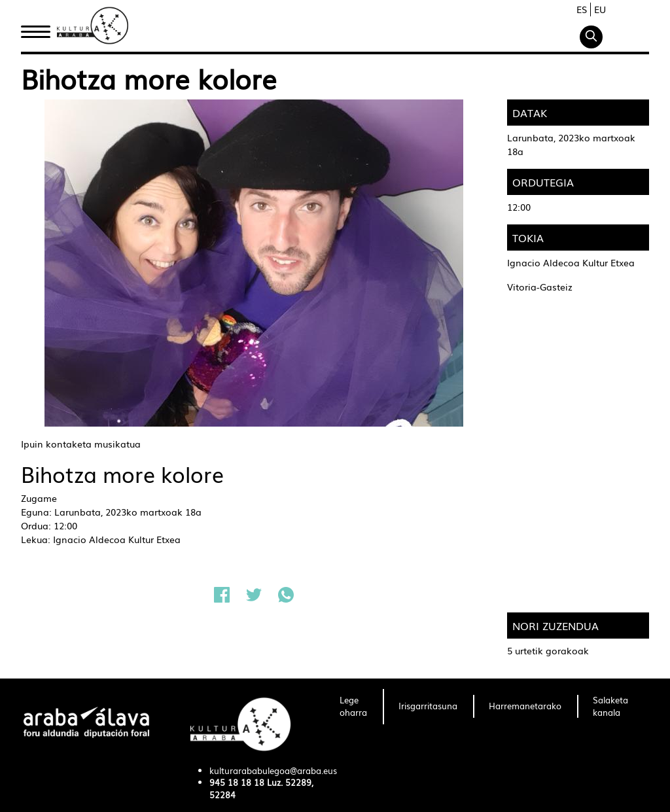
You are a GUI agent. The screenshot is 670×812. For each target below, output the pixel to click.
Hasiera (41, 28)
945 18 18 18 (237, 782)
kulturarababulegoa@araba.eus (273, 770)
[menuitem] (353, 707)
